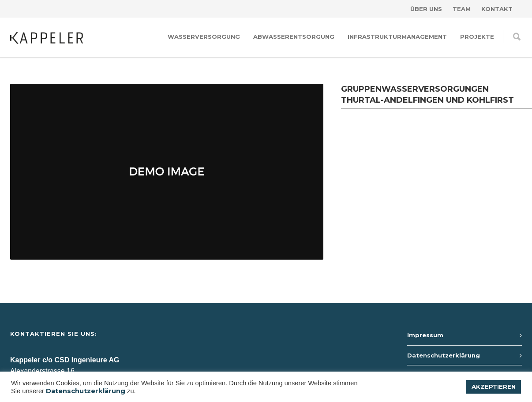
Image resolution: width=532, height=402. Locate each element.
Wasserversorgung (204, 37)
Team (462, 9)
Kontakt (497, 9)
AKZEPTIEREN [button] (494, 387)
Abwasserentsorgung (294, 37)
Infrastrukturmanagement (397, 37)
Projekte (477, 37)
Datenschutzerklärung (444, 355)
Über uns (426, 9)
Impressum (425, 335)
